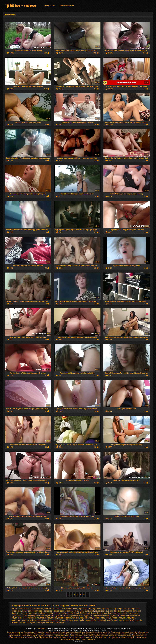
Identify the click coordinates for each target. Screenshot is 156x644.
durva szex (16, 613)
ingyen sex (49, 616)
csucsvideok (78, 611)
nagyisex (123, 618)
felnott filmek (96, 613)
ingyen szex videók (118, 616)
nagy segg (105, 618)
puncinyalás (31, 622)
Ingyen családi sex (15, 636)
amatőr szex (38, 609)
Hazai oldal (50, 6)
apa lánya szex (120, 609)
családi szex (59, 611)
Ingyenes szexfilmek (73, 639)
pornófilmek (102, 620)
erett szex (106, 638)
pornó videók (91, 620)
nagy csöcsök (95, 618)
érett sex (25, 613)
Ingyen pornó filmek (102, 634)
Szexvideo (78, 636)
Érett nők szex (80, 632)
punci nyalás (130, 620)
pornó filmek (56, 620)
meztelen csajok (65, 618)
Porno (47, 632)
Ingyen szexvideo (136, 638)
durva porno (127, 611)
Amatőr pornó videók (67, 632)
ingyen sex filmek (62, 616)
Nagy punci (125, 632)
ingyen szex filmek (102, 616)
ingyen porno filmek (36, 616)
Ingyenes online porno (46, 636)
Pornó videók (39, 632)
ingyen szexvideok (19, 618)
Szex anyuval (144, 632)
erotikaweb (43, 613)
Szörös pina (113, 636)
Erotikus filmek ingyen (30, 636)
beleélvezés (16, 611)
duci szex (117, 611)
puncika (22, 622)
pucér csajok (119, 620)
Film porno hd (54, 632)
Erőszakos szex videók (54, 634)
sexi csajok (60, 622)
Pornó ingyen (116, 632)
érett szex (33, 613)
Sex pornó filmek (92, 632)
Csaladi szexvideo (85, 638)
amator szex (60, 609)
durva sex (137, 611)
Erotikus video (97, 638)
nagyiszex (131, 618)
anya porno (97, 609)
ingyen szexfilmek (133, 616)
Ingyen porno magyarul (15, 632)
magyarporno (52, 618)
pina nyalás (46, 620)
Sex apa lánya (29, 632)
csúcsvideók (89, 611)
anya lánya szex (85, 609)
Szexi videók (10, 4)
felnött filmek (107, 613)
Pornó (72, 636)
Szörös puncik (76, 634)
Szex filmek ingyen (88, 634)
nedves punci (35, 620)
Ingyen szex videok (60, 638)
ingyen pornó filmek (20, 616)
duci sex (109, 611)
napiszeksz (16, 620)
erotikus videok (54, 613)
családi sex (48, 611)
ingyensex (31, 618)
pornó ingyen (68, 620)
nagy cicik (84, 618)
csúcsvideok (100, 611)
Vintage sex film (39, 634)
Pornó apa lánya (73, 638)
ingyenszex (41, 618)
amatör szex (49, 609)
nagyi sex (114, 618)
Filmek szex (125, 638)
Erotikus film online (140, 634)
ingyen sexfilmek (76, 616)
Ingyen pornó (115, 638)
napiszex (25, 620)
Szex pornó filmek (125, 636)
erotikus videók (67, 613)
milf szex (76, 618)
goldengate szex (120, 613)
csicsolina (69, 611)
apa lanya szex (133, 609)
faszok (77, 613)
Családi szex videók (88, 639)
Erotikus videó (127, 634)
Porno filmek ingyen (31, 638)
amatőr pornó (17, 609)
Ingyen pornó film (104, 632)
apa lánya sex (108, 609)
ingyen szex (88, 616)
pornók (110, 620)
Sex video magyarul (26, 634)
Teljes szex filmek (137, 636)
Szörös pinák (14, 634)
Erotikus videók (88, 636)
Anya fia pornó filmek (62, 636)
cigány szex (38, 611)
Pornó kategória (67, 6)
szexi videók (41, 629)
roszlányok (41, 622)
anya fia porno (72, 609)
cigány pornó (27, 611)
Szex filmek (66, 634)
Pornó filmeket (19, 638)
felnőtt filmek (85, 613)
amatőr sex (28, 609)
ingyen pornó (133, 613)
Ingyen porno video (46, 638)
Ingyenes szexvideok (101, 636)
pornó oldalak (79, 620)
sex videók (50, 622)
